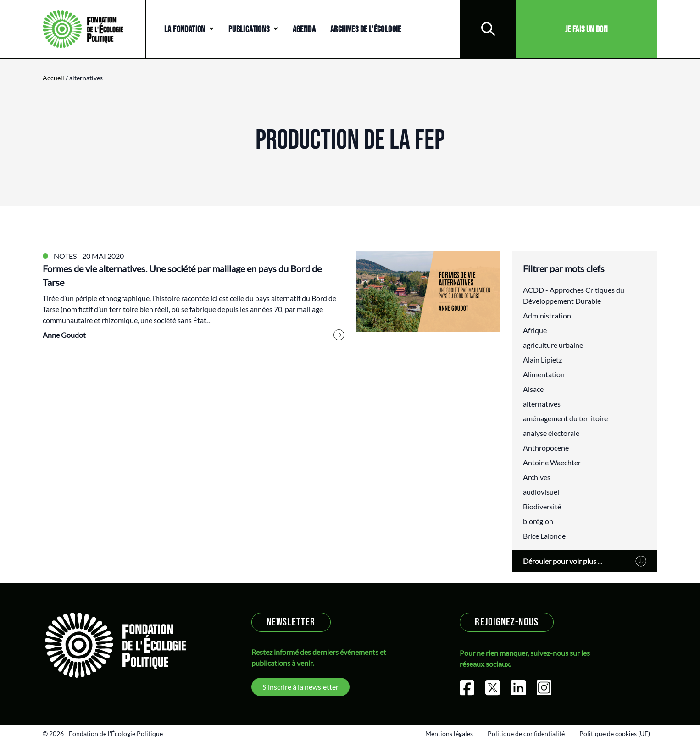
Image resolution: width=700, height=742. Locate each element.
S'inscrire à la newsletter (300, 687)
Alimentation (544, 374)
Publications (249, 29)
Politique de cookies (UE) (615, 734)
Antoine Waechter (552, 462)
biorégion (538, 521)
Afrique (535, 330)
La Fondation (185, 29)
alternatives (542, 404)
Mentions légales (449, 734)
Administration (547, 315)
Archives (537, 477)
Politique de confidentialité (526, 734)
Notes (65, 256)
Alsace (533, 389)
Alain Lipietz (542, 360)
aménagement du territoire (565, 418)
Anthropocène (546, 448)
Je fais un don (587, 29)
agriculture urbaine (553, 345)
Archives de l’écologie (366, 29)
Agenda (304, 29)
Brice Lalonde (544, 536)
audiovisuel (541, 492)
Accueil (53, 78)
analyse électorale (551, 433)
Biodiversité (542, 506)
